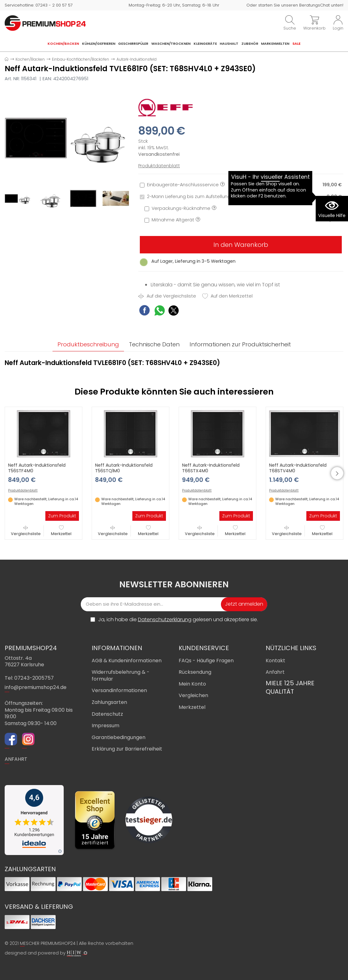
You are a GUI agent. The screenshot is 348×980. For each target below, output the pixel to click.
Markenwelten (275, 44)
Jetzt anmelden (244, 604)
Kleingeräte (205, 44)
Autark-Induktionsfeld (137, 59)
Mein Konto (192, 684)
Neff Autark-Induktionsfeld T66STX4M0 (211, 468)
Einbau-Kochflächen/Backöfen (80, 59)
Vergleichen (193, 695)
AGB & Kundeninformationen (127, 661)
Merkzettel (61, 531)
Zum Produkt (62, 516)
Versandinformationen (119, 690)
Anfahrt (275, 672)
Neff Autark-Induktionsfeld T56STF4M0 (37, 468)
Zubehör (250, 44)
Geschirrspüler (133, 44)
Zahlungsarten (109, 702)
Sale (296, 44)
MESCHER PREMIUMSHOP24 (48, 943)
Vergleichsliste (26, 531)
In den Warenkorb (241, 245)
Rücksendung (195, 672)
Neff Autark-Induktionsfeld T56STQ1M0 (124, 468)
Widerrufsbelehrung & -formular (121, 675)
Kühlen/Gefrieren (99, 44)
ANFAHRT (16, 759)
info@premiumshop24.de (36, 687)
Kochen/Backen (63, 44)
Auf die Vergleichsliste (167, 296)
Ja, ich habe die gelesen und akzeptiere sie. (178, 620)
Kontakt (275, 661)
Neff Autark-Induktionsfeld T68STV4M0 (298, 468)
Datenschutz (107, 714)
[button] (337, 473)
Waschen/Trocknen (171, 44)
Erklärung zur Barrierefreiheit (127, 749)
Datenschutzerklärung (165, 619)
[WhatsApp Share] (160, 311)
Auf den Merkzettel (227, 296)
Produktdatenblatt (159, 166)
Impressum (105, 726)
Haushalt (229, 44)
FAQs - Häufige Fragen (206, 661)
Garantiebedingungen (119, 737)
